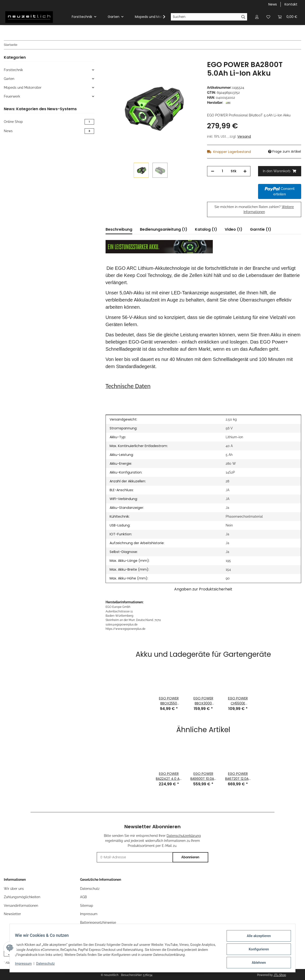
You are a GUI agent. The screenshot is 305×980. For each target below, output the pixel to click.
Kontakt (291, 4)
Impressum (26, 965)
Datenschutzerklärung (184, 836)
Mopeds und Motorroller (23, 88)
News (273, 4)
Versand (244, 136)
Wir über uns (14, 889)
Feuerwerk (12, 96)
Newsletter (12, 914)
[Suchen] (205, 17)
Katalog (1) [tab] (206, 229)
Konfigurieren (256, 951)
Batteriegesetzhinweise (98, 923)
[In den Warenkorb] (109, 58)
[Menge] (222, 171)
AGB (83, 897)
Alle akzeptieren (256, 938)
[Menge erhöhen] (245, 171)
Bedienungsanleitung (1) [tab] (164, 229)
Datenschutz (48, 965)
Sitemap (87, 906)
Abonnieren (190, 857)
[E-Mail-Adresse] (135, 857)
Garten (9, 79)
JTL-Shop (280, 975)
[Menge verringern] (213, 171)
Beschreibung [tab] (119, 229)
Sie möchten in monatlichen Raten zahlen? (254, 209)
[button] (257, 17)
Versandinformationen (21, 906)
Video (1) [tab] (234, 229)
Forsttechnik (13, 70)
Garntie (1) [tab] (261, 229)
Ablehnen (256, 963)
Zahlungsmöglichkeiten (22, 897)
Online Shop (49, 122)
